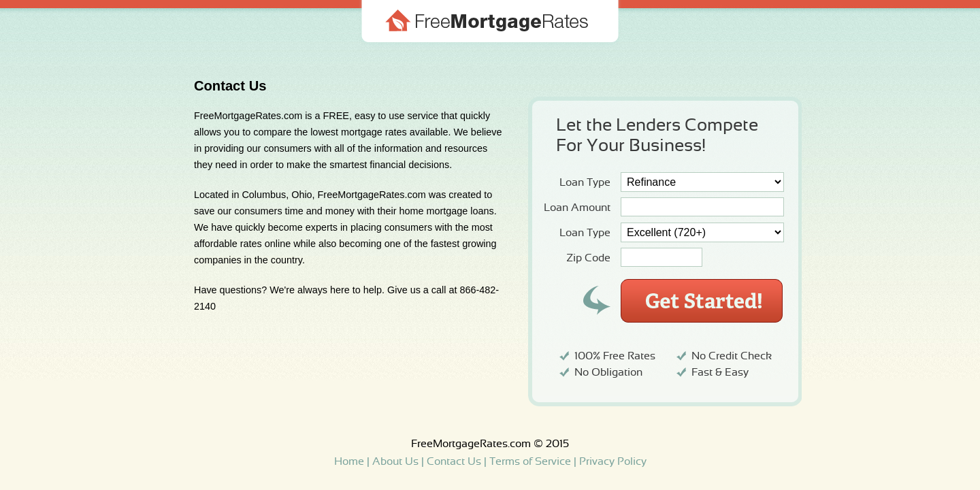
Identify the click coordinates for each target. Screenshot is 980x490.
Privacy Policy (613, 461)
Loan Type (585, 182)
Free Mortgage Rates (490, 39)
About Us (395, 461)
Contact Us (454, 461)
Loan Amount (577, 208)
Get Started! (702, 301)
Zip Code (588, 258)
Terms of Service (530, 461)
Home (349, 461)
